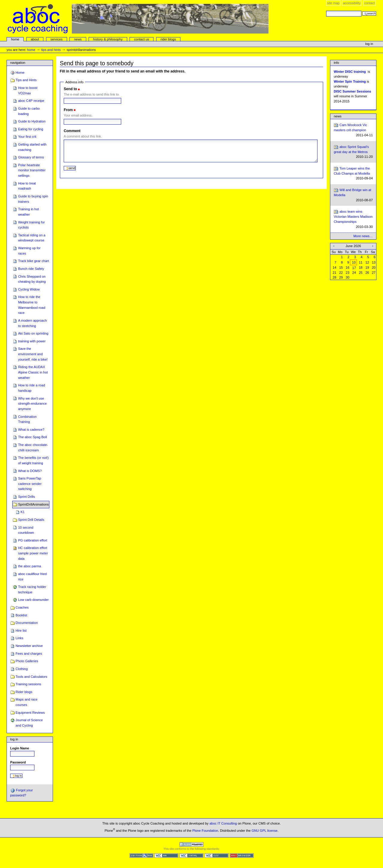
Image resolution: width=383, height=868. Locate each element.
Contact (370, 3)
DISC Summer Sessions (352, 91)
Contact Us (142, 39)
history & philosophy (108, 39)
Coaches (22, 607)
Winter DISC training (350, 72)
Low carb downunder (33, 600)
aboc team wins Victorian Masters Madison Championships (353, 219)
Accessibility (352, 3)
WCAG (166, 856)
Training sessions (28, 684)
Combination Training (27, 419)
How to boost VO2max (28, 90)
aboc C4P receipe (31, 101)
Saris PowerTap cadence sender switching (30, 484)
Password (18, 762)
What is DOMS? (30, 471)
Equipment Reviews (30, 713)
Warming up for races (29, 251)
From (68, 110)
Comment (72, 131)
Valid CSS (217, 856)
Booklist (21, 615)
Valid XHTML (191, 856)
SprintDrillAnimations (33, 504)
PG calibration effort (32, 540)
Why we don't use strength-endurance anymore (32, 404)
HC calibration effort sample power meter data (33, 553)
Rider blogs (24, 692)
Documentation (27, 623)
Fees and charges (29, 654)
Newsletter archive (29, 646)
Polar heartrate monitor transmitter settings (32, 170)
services (56, 39)
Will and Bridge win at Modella (353, 195)
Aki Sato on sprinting (33, 333)
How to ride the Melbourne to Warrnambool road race (32, 305)
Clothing (22, 669)
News (338, 116)
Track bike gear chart (33, 261)
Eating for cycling (31, 129)
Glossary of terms (31, 157)
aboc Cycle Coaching (138, 19)
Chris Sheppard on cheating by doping (32, 279)
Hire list (21, 630)
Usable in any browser (242, 856)
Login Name (20, 748)
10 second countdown (26, 530)
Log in (369, 44)
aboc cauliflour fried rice (32, 577)
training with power (32, 341)
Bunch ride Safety (31, 269)
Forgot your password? (21, 793)
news (78, 39)
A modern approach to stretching (32, 323)
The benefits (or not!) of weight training (33, 460)
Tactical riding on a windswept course (32, 238)
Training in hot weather (28, 212)
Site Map (333, 3)
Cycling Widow (29, 289)
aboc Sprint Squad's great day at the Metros (353, 152)
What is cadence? (31, 430)
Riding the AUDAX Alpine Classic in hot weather (33, 372)
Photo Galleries (27, 661)
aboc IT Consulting (223, 823)
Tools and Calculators (31, 677)
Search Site (326, 11)
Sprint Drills (26, 497)
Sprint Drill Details (31, 520)
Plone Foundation (205, 830)
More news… (363, 236)
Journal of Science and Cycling (29, 723)
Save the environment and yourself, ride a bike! (33, 354)
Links (19, 638)
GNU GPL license (265, 830)
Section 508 (142, 856)
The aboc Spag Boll (32, 437)
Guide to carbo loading (29, 111)
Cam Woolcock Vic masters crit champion (353, 130)
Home (15, 39)
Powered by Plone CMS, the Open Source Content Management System (191, 844)
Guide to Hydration (32, 121)
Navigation (18, 63)
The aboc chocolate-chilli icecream (33, 447)
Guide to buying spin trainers (33, 199)
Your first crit (27, 137)
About (35, 39)
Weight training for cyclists (31, 225)
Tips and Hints (51, 50)
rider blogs (168, 39)
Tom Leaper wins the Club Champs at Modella (353, 174)
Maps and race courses (26, 702)
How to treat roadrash (27, 186)
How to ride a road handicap (31, 388)
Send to (70, 89)
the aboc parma (29, 566)
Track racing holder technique (32, 589)
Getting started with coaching (32, 147)
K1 (23, 512)
